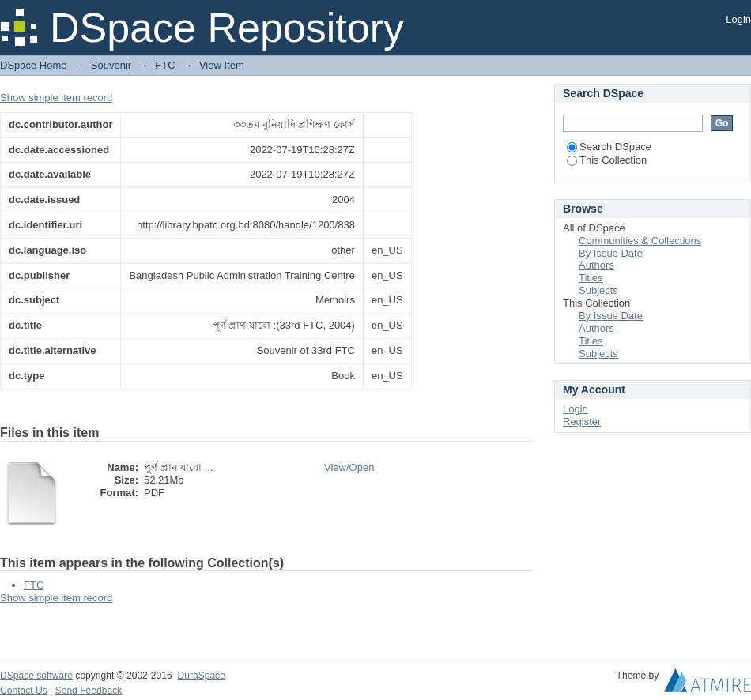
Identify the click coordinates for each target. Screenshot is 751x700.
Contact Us (24, 691)
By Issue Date (611, 253)
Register (582, 422)
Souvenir (111, 65)
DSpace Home (34, 65)
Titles (591, 278)
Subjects (598, 290)
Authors (596, 265)
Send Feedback (89, 691)
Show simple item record (56, 98)
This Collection (607, 160)
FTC (165, 65)
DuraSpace (201, 676)
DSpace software (36, 676)
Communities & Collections (640, 241)
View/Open (349, 467)
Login (738, 19)
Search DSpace (609, 147)
